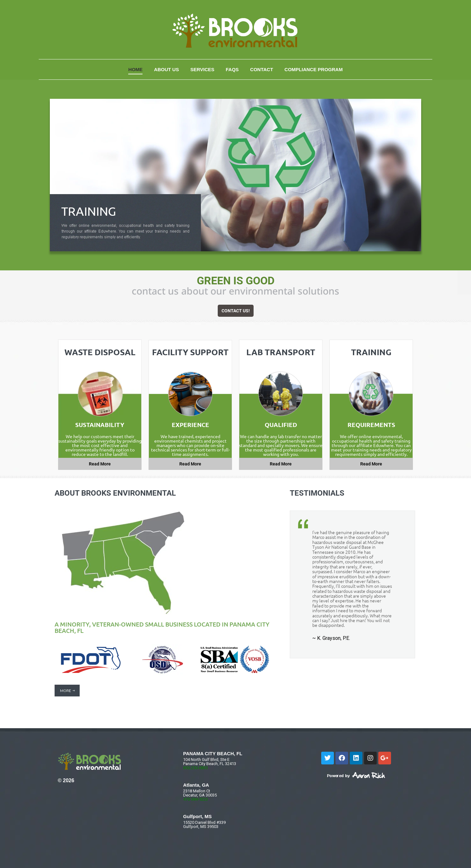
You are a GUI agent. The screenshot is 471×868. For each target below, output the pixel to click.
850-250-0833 (196, 768)
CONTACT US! (236, 311)
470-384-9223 (196, 799)
